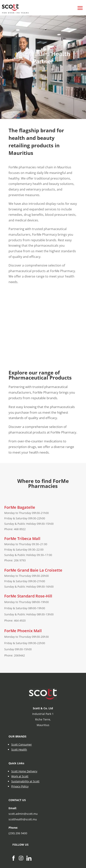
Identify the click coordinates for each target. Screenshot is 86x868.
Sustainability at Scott (25, 781)
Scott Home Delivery (24, 771)
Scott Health (19, 749)
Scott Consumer (22, 744)
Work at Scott (20, 776)
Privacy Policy (20, 786)
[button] (80, 6)
